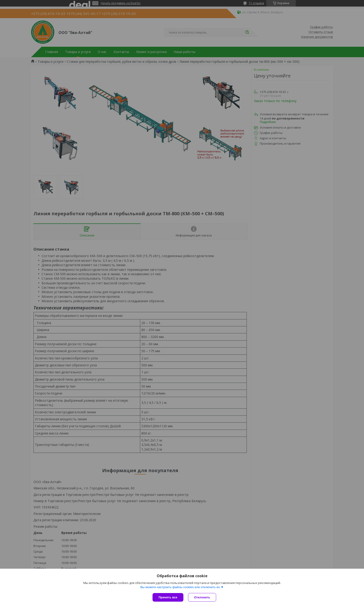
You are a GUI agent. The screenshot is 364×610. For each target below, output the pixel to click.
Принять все (168, 597)
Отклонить (202, 597)
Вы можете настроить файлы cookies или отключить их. (180, 587)
